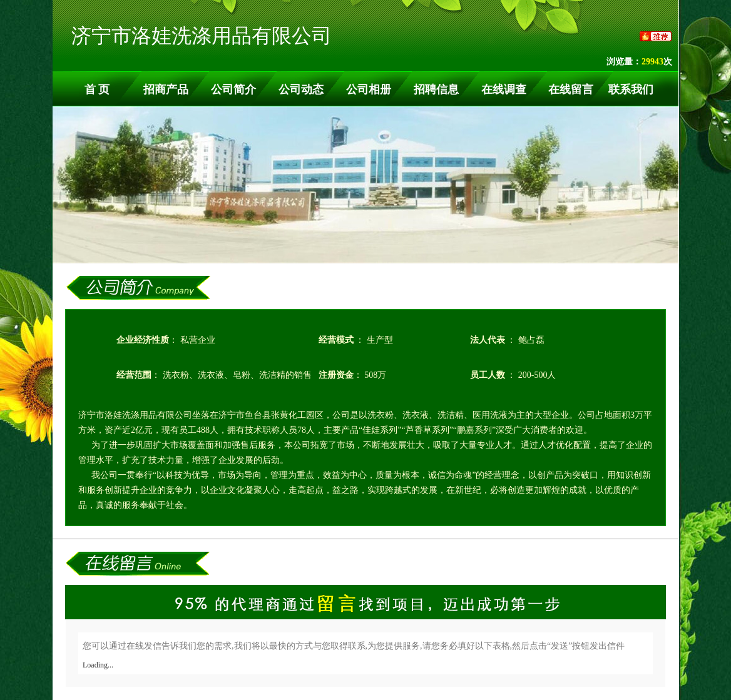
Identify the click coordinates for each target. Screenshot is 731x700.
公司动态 (301, 89)
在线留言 (571, 89)
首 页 (97, 89)
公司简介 (233, 89)
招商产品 (166, 89)
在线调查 (504, 89)
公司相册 (369, 89)
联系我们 (631, 89)
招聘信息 (436, 89)
